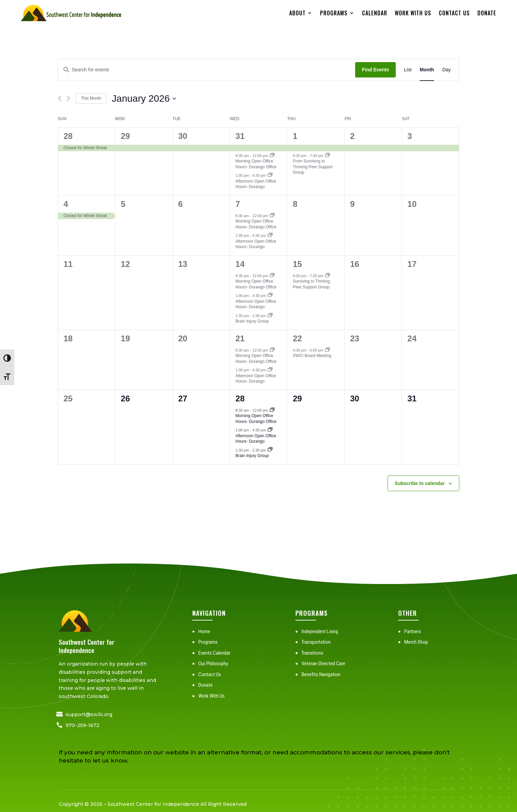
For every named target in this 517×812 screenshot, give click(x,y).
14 (240, 264)
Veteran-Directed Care (323, 664)
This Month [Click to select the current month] (91, 98)
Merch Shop (416, 642)
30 (183, 136)
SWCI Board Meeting (312, 356)
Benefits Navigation (321, 674)
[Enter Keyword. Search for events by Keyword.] (207, 70)
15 (297, 264)
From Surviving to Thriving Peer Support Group (313, 167)
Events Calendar (214, 653)
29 (125, 136)
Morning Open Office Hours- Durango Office (256, 164)
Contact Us (454, 13)
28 (68, 136)
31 (240, 136)
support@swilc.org (89, 714)
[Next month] (68, 98)
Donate (487, 13)
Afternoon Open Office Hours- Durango (256, 184)
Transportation (316, 642)
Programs (334, 13)
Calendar (375, 13)
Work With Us (413, 13)
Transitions (312, 653)
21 (240, 338)
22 (297, 338)
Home (204, 631)
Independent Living (320, 631)
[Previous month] (60, 98)
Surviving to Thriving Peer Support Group (311, 284)
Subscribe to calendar (420, 483)
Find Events (375, 70)
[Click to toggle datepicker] (144, 99)
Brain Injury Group (252, 321)
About (297, 13)
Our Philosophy (213, 664)
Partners (413, 631)
